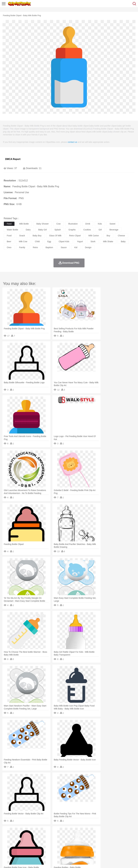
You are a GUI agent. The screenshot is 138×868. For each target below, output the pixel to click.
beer (9, 241)
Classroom (39, 845)
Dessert (29, 849)
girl (100, 230)
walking (80, 840)
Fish (84, 836)
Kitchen (94, 849)
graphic (72, 230)
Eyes (73, 840)
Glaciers (71, 831)
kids (100, 224)
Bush (125, 831)
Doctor (61, 840)
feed (9, 224)
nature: (7, 831)
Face (123, 840)
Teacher (24, 845)
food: (6, 849)
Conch (45, 831)
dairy (28, 230)
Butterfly (32, 836)
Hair (93, 840)
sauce (64, 247)
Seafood (76, 849)
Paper (117, 845)
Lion (113, 836)
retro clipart (75, 236)
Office (123, 845)
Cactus (38, 831)
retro (35, 247)
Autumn (22, 831)
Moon (95, 831)
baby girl (43, 230)
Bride (27, 840)
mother (41, 840)
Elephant (77, 836)
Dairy (22, 849)
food (9, 236)
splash (58, 230)
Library (101, 845)
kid (76, 247)
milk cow (23, 241)
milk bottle (24, 224)
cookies (87, 230)
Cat (38, 836)
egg (49, 241)
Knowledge (92, 845)
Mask (15, 840)
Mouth (117, 840)
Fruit (53, 849)
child (37, 241)
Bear (19, 836)
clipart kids (64, 241)
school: (7, 845)
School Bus (76, 845)
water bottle (12, 230)
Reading (49, 845)
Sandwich (66, 849)
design (88, 247)
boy (108, 236)
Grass (79, 831)
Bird (25, 836)
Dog (57, 836)
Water (119, 831)
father (110, 840)
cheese (121, 236)
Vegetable (85, 849)
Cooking (130, 849)
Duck (63, 836)
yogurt (80, 241)
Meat (58, 849)
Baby (21, 840)
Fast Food (45, 849)
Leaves (30, 831)
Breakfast (15, 849)
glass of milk (55, 236)
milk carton (94, 236)
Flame (63, 831)
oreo (9, 247)
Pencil (57, 845)
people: (7, 840)
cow (59, 224)
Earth (52, 831)
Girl (98, 840)
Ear (67, 840)
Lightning (87, 831)
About (6, 862)
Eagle (69, 836)
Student (16, 845)
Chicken (45, 836)
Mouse (128, 836)
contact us (72, 142)
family (22, 247)
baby (123, 241)
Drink (37, 849)
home (87, 840)
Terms (13, 862)
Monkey (120, 836)
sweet (113, 224)
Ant (14, 836)
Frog (90, 836)
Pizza (108, 849)
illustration (73, 224)
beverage (114, 230)
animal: (7, 836)
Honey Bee (98, 836)
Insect (107, 836)
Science (109, 845)
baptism (49, 247)
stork (93, 241)
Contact (35, 862)
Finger (130, 840)
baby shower (43, 224)
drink (88, 224)
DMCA (44, 862)
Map (84, 845)
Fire (57, 831)
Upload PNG (55, 862)
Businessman (51, 840)
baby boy (37, 236)
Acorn (15, 831)
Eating (115, 849)
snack (22, 236)
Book (31, 845)
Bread (122, 849)
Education (65, 845)
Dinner (101, 849)
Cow (52, 836)
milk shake (108, 241)
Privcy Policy (24, 862)
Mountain (111, 831)
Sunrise (102, 831)
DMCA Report (13, 159)
